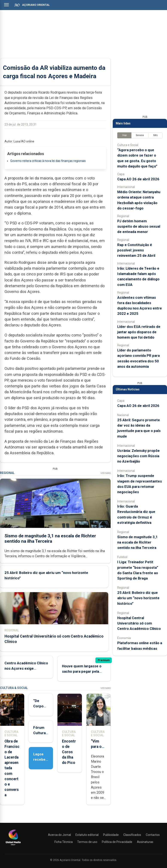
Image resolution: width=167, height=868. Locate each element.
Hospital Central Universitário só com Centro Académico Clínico (139, 623)
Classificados (132, 835)
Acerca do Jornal (59, 835)
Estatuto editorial (87, 835)
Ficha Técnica (64, 842)
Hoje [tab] (124, 135)
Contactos (153, 835)
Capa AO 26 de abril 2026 (138, 179)
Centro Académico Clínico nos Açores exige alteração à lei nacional (26, 668)
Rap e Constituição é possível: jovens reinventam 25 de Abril (136, 250)
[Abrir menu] (6, 5)
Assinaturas (145, 842)
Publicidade (111, 835)
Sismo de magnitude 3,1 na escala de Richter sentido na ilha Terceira (50, 539)
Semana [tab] (140, 135)
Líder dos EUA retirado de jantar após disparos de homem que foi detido (139, 332)
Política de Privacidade (117, 842)
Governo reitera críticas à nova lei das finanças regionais (48, 161)
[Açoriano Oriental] (13, 846)
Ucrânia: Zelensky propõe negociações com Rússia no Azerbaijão (138, 456)
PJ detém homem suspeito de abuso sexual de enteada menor (139, 226)
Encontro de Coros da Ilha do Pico (69, 752)
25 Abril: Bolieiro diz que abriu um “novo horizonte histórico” (138, 598)
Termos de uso (87, 842)
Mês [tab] (156, 135)
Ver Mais (106, 473)
